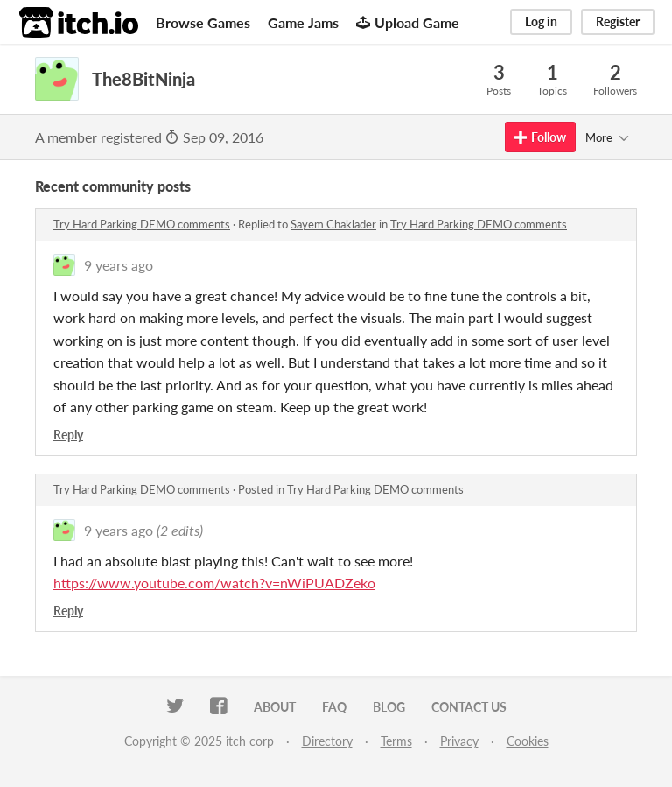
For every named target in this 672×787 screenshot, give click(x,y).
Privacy (459, 741)
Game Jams (303, 22)
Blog (389, 707)
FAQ (334, 707)
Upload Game (408, 22)
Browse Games (203, 22)
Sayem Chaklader (333, 224)
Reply (68, 435)
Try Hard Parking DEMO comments (142, 224)
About (275, 707)
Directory (327, 741)
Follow (540, 137)
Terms (396, 741)
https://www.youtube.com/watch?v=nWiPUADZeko (214, 583)
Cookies (528, 741)
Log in (541, 21)
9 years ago (119, 265)
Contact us (469, 707)
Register (618, 21)
